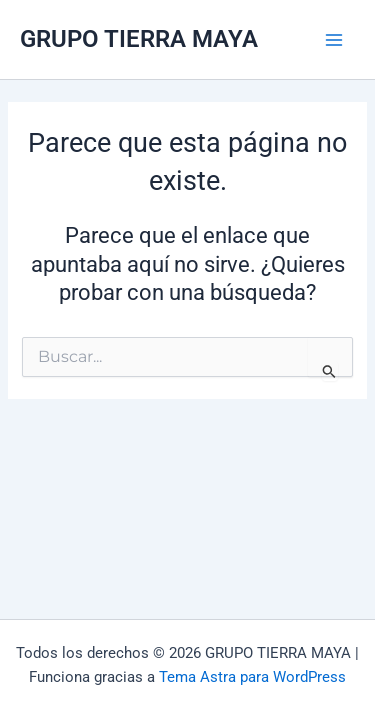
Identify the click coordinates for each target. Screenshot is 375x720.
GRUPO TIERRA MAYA (139, 39)
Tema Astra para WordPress (252, 677)
